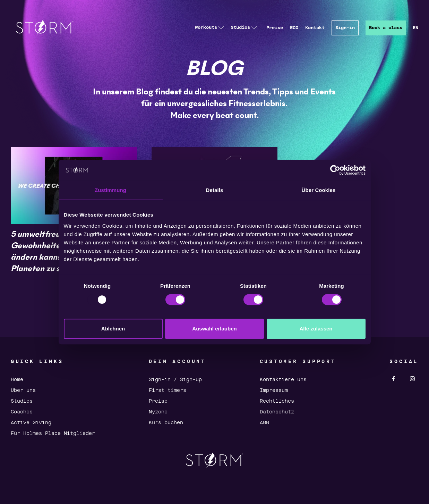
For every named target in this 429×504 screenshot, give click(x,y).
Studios (22, 401)
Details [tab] (215, 190)
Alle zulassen (316, 329)
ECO (294, 28)
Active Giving (31, 423)
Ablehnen (113, 329)
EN (415, 28)
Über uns (23, 390)
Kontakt (315, 28)
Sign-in (345, 28)
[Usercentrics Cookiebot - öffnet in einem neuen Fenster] (335, 170)
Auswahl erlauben (214, 329)
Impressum (274, 390)
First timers (168, 390)
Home (17, 380)
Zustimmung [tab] (110, 190)
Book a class (386, 28)
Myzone (158, 412)
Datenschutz (277, 412)
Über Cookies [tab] (319, 190)
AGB (264, 423)
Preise (275, 28)
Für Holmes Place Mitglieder (53, 434)
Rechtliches (277, 401)
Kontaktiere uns (283, 380)
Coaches (22, 412)
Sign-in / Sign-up (175, 380)
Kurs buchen (166, 423)
